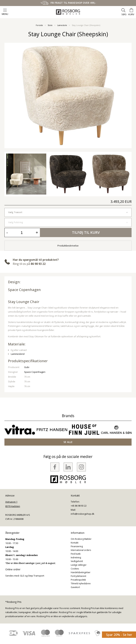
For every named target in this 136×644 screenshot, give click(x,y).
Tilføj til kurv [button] (86, 232)
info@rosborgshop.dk (83, 514)
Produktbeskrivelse (68, 246)
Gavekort (75, 587)
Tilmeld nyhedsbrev (81, 583)
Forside (39, 25)
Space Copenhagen (24, 290)
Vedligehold (77, 561)
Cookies (75, 569)
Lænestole (62, 25)
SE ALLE (68, 442)
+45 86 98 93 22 (79, 506)
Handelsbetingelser (81, 572)
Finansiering (77, 546)
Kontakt (75, 543)
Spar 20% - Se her (119, 635)
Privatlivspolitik (78, 580)
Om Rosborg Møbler (81, 539)
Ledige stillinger (79, 565)
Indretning (76, 558)
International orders (81, 550)
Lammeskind (18, 354)
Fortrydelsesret (78, 576)
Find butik (76, 554)
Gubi (27, 367)
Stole (50, 25)
